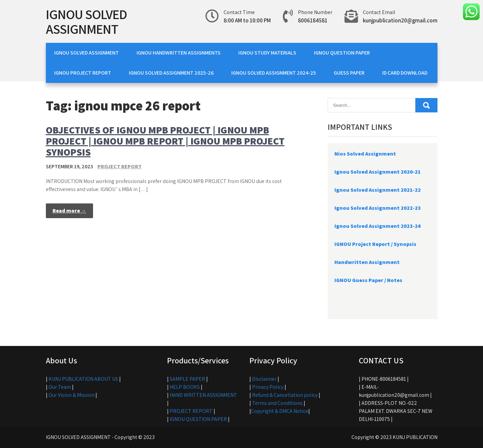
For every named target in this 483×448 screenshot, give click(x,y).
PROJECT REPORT (119, 166)
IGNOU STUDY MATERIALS (267, 53)
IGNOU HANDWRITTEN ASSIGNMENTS (179, 53)
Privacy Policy (268, 387)
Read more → (69, 211)
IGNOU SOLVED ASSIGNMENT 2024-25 (274, 73)
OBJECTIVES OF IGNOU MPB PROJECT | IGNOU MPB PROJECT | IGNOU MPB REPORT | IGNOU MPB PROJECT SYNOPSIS (165, 141)
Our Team (60, 387)
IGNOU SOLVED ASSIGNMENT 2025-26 (171, 73)
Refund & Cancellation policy (285, 395)
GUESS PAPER (349, 73)
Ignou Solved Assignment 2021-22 (378, 190)
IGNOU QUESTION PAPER (342, 53)
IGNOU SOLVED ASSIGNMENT (86, 21)
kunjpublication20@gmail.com (400, 20)
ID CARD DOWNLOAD (405, 73)
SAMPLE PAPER (187, 379)
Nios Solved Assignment (365, 154)
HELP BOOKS (185, 387)
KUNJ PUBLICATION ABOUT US (83, 379)
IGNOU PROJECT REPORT (83, 73)
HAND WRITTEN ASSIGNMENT (203, 395)
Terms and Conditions (277, 403)
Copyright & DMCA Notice (280, 411)
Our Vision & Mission (71, 395)
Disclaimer (264, 379)
